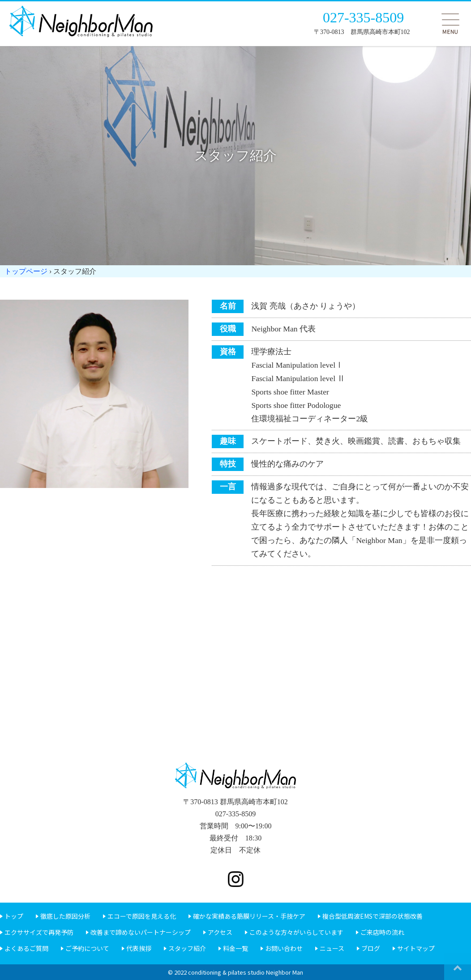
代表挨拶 (139, 948)
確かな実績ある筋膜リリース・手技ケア (249, 916)
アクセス (220, 932)
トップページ (26, 271)
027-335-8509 (363, 17)
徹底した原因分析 (65, 916)
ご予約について (87, 948)
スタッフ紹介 (187, 948)
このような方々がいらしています (296, 932)
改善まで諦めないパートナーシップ (141, 932)
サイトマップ (416, 948)
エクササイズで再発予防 (39, 932)
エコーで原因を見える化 (142, 916)
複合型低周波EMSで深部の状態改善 (373, 916)
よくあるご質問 (26, 948)
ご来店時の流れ (382, 932)
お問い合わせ (284, 948)
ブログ (371, 948)
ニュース (332, 948)
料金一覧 (235, 948)
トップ (14, 916)
